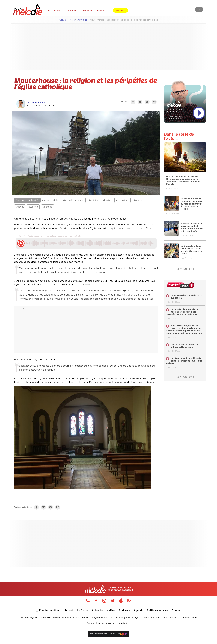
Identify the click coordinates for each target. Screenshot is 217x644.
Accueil (63, 20)
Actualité (82, 20)
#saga (45, 200)
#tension (33, 207)
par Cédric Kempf (36, 103)
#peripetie (140, 200)
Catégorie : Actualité (27, 200)
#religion (94, 200)
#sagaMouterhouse (74, 200)
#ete (56, 200)
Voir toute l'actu (185, 269)
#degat (20, 207)
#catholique (123, 200)
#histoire (48, 207)
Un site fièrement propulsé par (108, 634)
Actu (72, 20)
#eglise (107, 200)
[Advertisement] (109, 47)
